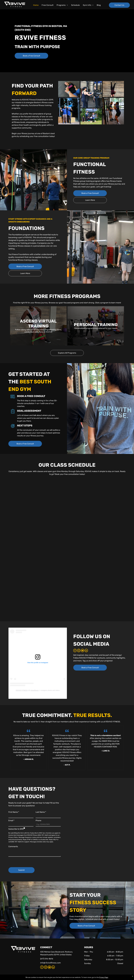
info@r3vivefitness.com (50, 963)
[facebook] (75, 651)
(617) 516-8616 (47, 959)
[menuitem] (36, 5)
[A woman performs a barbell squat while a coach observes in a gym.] (113, 111)
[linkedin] (86, 651)
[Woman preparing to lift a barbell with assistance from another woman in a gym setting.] (91, 94)
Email (11, 821)
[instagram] (79, 651)
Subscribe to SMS (16, 829)
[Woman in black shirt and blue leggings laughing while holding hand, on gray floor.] (69, 89)
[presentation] (24, 861)
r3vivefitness (34, 690)
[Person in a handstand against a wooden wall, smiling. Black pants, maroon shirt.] (113, 89)
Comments (13, 847)
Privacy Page (104, 977)
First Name (14, 812)
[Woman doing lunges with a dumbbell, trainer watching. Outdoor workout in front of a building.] (91, 116)
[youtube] (82, 651)
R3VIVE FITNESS (22, 690)
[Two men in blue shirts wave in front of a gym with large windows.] (69, 111)
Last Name (41, 812)
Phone (38, 821)
